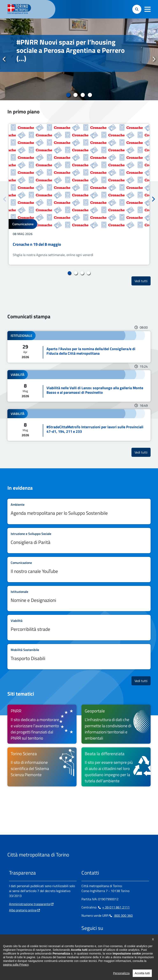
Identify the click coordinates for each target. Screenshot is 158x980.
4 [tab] (90, 95)
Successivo (154, 59)
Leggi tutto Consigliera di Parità (79, 541)
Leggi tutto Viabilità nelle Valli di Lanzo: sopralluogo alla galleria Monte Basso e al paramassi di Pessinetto (79, 386)
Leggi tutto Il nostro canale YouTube (79, 570)
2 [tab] (75, 95)
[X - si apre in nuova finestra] (111, 941)
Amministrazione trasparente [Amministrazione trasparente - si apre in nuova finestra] (30, 904)
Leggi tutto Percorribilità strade (79, 627)
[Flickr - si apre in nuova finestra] (124, 941)
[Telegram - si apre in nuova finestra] (104, 941)
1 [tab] (68, 95)
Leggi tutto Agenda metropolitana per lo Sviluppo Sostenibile (79, 511)
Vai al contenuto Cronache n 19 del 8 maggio (79, 194)
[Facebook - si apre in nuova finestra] (85, 941)
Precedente (4, 59)
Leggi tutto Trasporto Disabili (79, 657)
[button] (148, 9)
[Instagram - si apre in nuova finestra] (91, 941)
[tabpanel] (79, 59)
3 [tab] (83, 95)
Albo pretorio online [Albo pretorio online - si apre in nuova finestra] (23, 910)
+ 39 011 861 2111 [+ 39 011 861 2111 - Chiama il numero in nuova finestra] (114, 907)
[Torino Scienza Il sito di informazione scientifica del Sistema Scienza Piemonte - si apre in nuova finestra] (42, 767)
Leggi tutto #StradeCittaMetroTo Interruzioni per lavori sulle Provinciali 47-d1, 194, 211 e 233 (79, 425)
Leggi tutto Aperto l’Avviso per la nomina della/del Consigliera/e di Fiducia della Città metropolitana (79, 347)
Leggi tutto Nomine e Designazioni (79, 599)
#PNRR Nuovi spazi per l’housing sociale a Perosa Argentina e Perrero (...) (71, 50)
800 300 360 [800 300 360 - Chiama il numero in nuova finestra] (121, 915)
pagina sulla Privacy (16, 972)
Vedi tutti (143, 281)
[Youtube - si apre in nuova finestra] (117, 941)
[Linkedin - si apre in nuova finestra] (98, 941)
